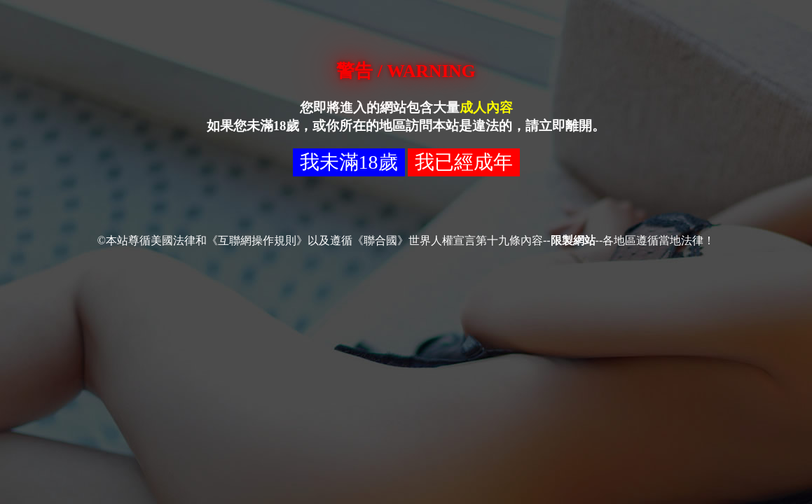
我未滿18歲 (349, 162)
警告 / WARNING (406, 71)
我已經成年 (464, 162)
